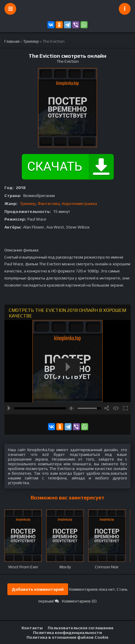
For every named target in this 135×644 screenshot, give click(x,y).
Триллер (28, 203)
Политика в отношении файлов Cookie (67, 637)
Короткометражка (79, 203)
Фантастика (49, 203)
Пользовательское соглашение (81, 628)
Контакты (32, 628)
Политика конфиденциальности (67, 633)
